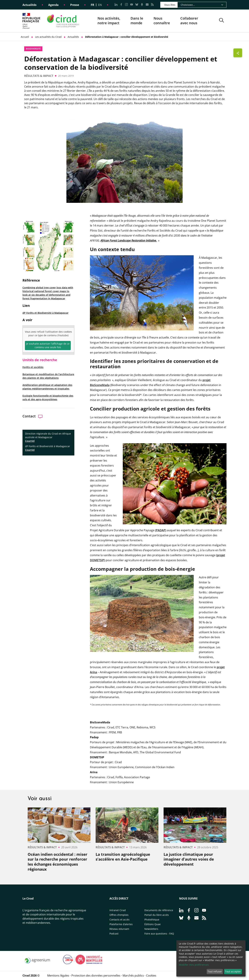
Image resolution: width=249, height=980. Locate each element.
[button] (222, 21)
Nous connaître (162, 21)
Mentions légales (58, 976)
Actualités (29, 5)
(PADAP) (161, 530)
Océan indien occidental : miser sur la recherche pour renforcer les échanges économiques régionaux (57, 862)
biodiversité (33, 49)
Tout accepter (233, 971)
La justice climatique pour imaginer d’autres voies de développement (189, 859)
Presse (75, 5)
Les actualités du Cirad (48, 37)
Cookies (151, 976)
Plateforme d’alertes (121, 924)
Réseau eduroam (119, 929)
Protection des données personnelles (96, 976)
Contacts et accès (119, 920)
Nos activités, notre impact (109, 21)
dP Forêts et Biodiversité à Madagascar (45, 313)
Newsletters (151, 929)
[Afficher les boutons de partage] (238, 53)
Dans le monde (137, 21)
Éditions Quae (153, 924)
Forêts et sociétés (33, 367)
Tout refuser (215, 971)
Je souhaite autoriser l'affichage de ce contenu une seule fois (48, 345)
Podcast (114, 934)
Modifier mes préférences (194, 965)
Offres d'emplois (119, 915)
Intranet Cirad (118, 910)
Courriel (30, 441)
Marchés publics (133, 976)
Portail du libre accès (157, 915)
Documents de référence (159, 910)
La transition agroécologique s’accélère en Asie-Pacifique (123, 857)
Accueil (25, 37)
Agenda (53, 5)
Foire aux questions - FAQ (159, 934)
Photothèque (152, 920)
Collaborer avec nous (189, 21)
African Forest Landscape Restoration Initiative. (129, 241)
